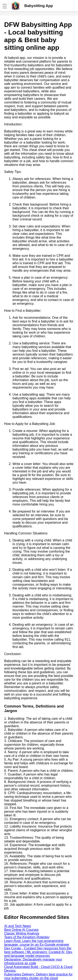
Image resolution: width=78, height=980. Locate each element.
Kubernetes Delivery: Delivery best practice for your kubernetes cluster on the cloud (38, 976)
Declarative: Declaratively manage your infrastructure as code (33, 961)
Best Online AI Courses (21, 930)
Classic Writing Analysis (22, 933)
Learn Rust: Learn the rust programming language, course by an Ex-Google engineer (37, 943)
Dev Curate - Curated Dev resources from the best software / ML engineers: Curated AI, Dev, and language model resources (38, 952)
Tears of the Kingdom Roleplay (27, 937)
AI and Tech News (18, 926)
